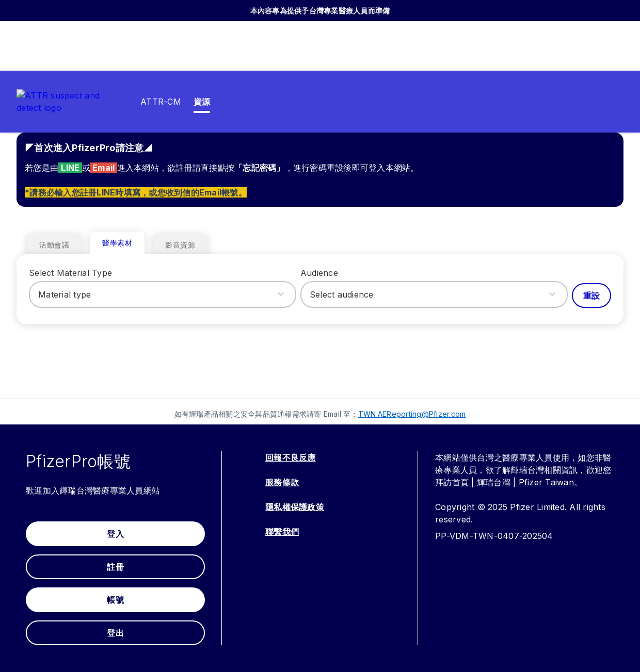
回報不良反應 (291, 457)
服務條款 (282, 482)
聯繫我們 (282, 532)
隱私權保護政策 (295, 507)
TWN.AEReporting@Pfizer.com (412, 414)
